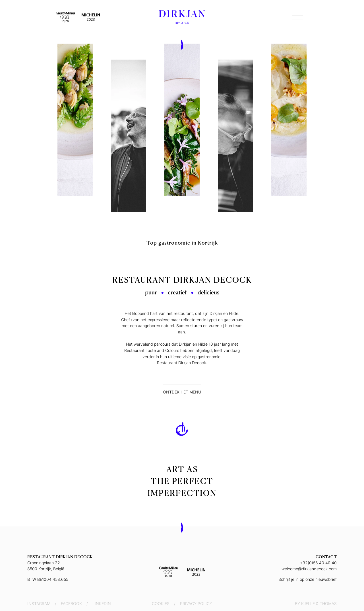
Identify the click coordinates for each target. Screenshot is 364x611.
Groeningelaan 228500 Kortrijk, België (46, 566)
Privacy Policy (196, 603)
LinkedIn (102, 603)
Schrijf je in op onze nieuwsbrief (308, 579)
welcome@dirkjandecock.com (309, 569)
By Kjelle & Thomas (316, 603)
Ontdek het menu (182, 392)
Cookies (161, 603)
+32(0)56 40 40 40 (318, 563)
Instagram (39, 603)
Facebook (71, 603)
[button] (297, 17)
